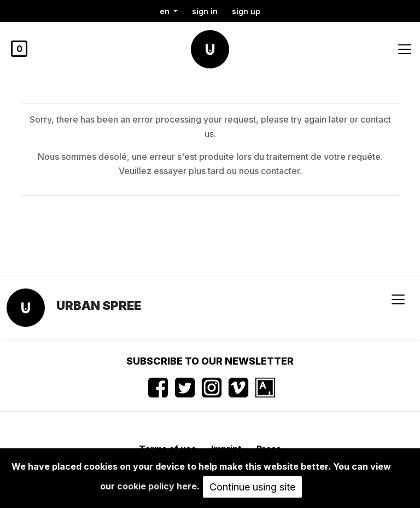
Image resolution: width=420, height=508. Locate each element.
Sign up (246, 11)
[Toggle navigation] (405, 49)
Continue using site (252, 487)
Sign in (205, 11)
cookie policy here (157, 486)
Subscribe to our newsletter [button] (210, 361)
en (166, 11)
